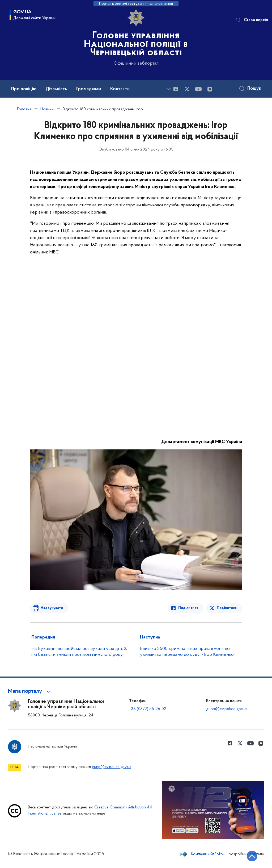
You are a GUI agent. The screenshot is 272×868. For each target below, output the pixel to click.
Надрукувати (52, 608)
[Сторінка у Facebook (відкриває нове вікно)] (176, 89)
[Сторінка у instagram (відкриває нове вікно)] (210, 89)
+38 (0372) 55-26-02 (148, 709)
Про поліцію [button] (24, 89)
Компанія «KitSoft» (207, 854)
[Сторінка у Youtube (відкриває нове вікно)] (198, 89)
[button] (30, 691)
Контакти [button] (120, 89)
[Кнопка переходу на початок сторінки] (252, 856)
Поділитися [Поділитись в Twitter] (227, 608)
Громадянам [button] (89, 89)
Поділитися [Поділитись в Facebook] (188, 608)
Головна (24, 109)
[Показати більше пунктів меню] (168, 89)
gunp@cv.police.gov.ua (227, 709)
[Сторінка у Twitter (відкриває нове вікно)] (187, 89)
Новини (47, 109)
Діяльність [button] (56, 89)
